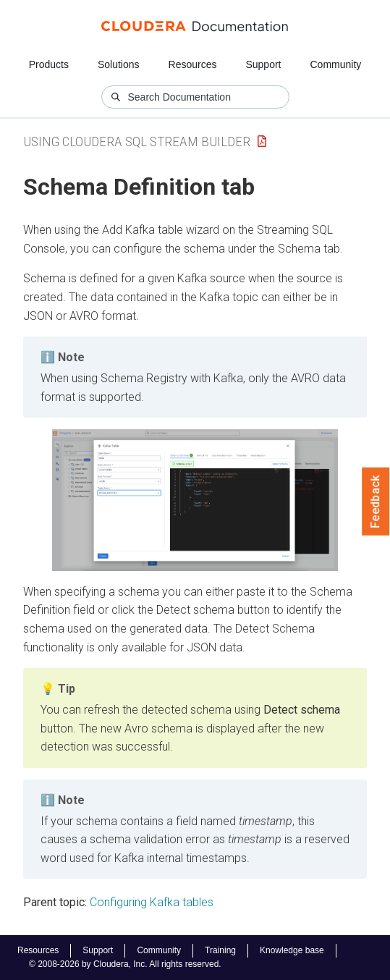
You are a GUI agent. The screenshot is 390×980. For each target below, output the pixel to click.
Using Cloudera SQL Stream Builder (137, 141)
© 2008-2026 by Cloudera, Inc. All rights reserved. (125, 964)
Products (49, 64)
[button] (195, 500)
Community (336, 64)
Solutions (119, 64)
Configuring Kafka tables (152, 902)
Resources (193, 64)
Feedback (376, 502)
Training (220, 950)
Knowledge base (292, 950)
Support (263, 64)
